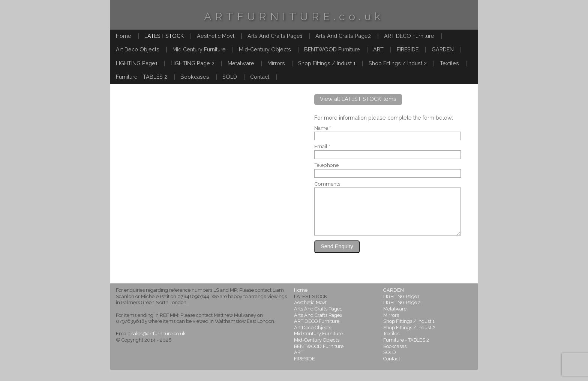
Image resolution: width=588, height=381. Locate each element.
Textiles (449, 63)
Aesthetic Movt (216, 36)
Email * (322, 147)
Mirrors (276, 63)
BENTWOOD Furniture (332, 49)
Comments (327, 184)
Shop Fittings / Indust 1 (327, 63)
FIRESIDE (408, 49)
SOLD (230, 77)
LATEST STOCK (164, 36)
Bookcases (195, 77)
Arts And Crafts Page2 (343, 36)
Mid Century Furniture (199, 49)
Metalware (241, 63)
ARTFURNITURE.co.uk (294, 16)
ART (378, 49)
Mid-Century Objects (265, 49)
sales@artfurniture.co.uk (158, 345)
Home (124, 36)
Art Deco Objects (138, 49)
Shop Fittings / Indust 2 (398, 63)
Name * (322, 128)
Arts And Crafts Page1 (275, 36)
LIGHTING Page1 (137, 63)
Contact (260, 77)
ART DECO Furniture (409, 36)
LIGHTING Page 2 (193, 63)
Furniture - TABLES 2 (142, 77)
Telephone (326, 165)
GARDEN (443, 49)
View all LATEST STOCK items (358, 99)
